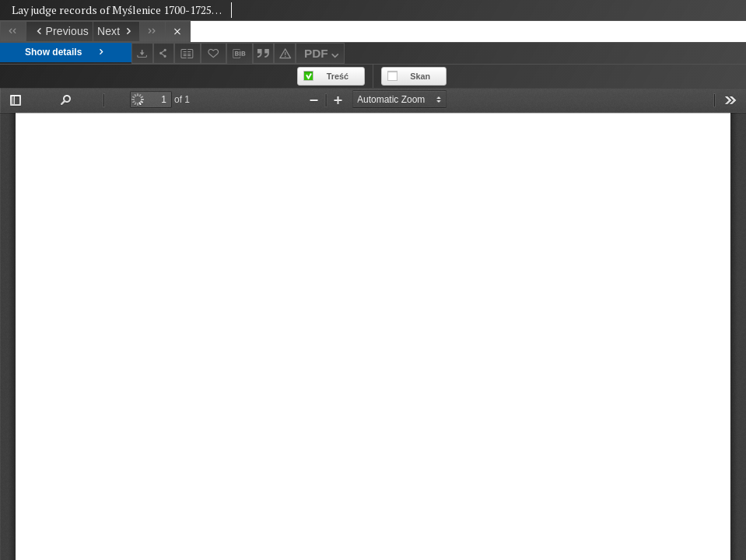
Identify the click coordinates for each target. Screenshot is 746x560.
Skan (420, 76)
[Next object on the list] (116, 31)
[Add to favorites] (214, 53)
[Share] (164, 53)
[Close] (178, 31)
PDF (323, 56)
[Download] (142, 53)
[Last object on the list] (152, 31)
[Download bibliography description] (240, 54)
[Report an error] (285, 53)
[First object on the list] (13, 31)
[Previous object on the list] (59, 31)
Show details (66, 52)
